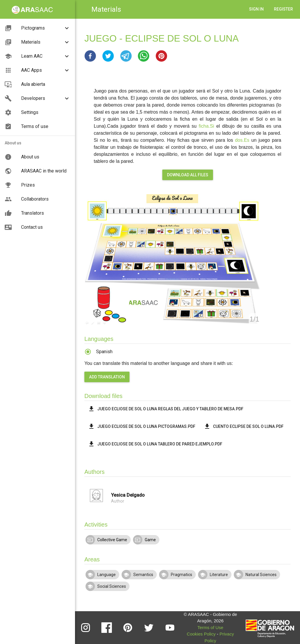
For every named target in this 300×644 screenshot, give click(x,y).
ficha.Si (206, 126)
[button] (90, 56)
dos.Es (242, 140)
